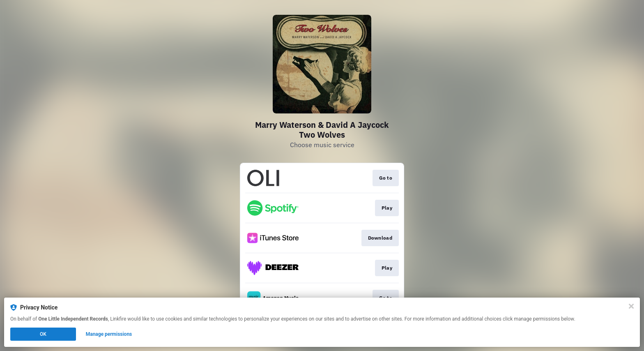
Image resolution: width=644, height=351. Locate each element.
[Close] (631, 306)
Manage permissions (109, 334)
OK (43, 334)
